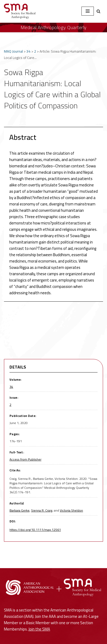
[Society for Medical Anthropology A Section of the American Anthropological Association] (20, 11)
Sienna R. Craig (42, 510)
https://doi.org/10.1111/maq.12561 (35, 530)
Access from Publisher (25, 459)
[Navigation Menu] (88, 11)
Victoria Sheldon (71, 510)
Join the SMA (39, 629)
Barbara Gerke (20, 510)
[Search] (98, 11)
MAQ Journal (13, 51)
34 (28, 51)
